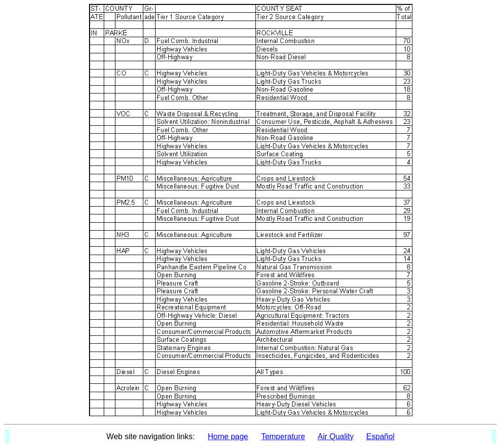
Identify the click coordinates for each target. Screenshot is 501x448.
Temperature (283, 436)
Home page (228, 436)
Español (381, 436)
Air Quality (335, 436)
